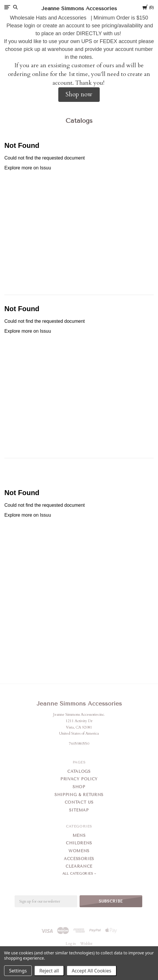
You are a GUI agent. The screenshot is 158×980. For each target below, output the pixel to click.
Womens (79, 851)
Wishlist (86, 944)
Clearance (79, 866)
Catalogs (79, 771)
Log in (71, 944)
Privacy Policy (79, 779)
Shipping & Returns (79, 795)
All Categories (78, 874)
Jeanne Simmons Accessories (79, 704)
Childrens (79, 843)
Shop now (79, 94)
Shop (79, 787)
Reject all (49, 971)
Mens (79, 835)
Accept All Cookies (92, 971)
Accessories (79, 859)
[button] (79, 95)
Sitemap (79, 810)
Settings (18, 971)
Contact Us (79, 802)
